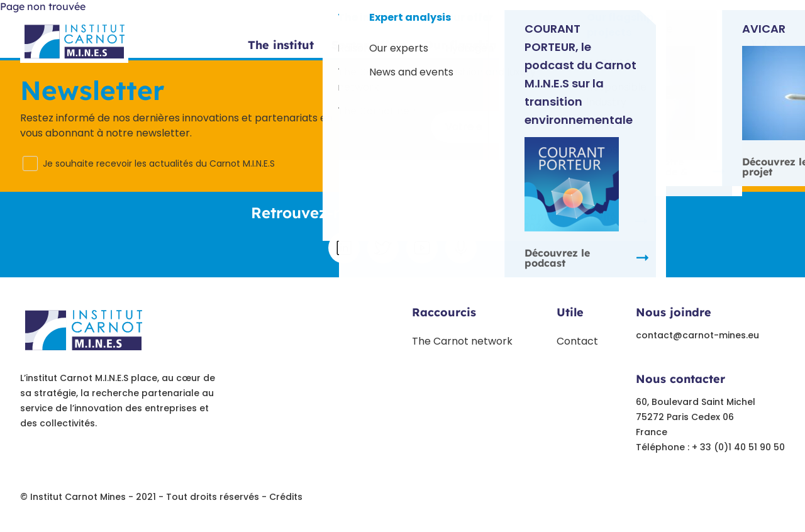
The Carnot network (462, 341)
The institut (281, 45)
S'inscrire (723, 126)
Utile (570, 312)
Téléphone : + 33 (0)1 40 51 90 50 (710, 447)
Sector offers (369, 45)
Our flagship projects (486, 45)
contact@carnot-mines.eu (697, 335)
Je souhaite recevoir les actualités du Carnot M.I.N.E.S (159, 163)
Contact (719, 47)
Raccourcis (444, 312)
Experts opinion (611, 45)
